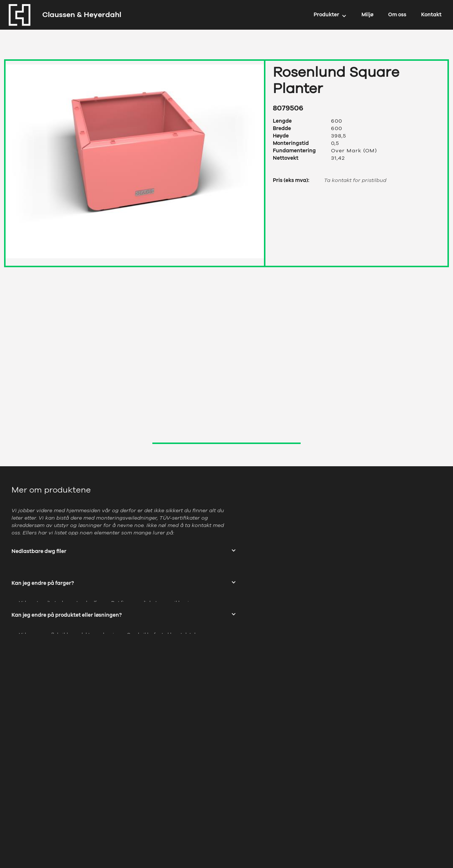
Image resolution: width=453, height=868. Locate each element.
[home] (63, 15)
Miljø (367, 15)
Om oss (397, 15)
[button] (330, 15)
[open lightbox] (135, 160)
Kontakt (431, 15)
